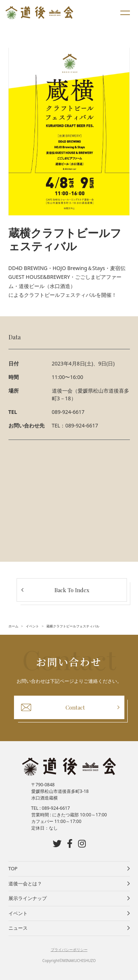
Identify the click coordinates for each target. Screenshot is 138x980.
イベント (18, 913)
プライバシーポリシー (69, 950)
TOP (13, 868)
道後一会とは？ (25, 884)
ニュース (18, 928)
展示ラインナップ (28, 898)
